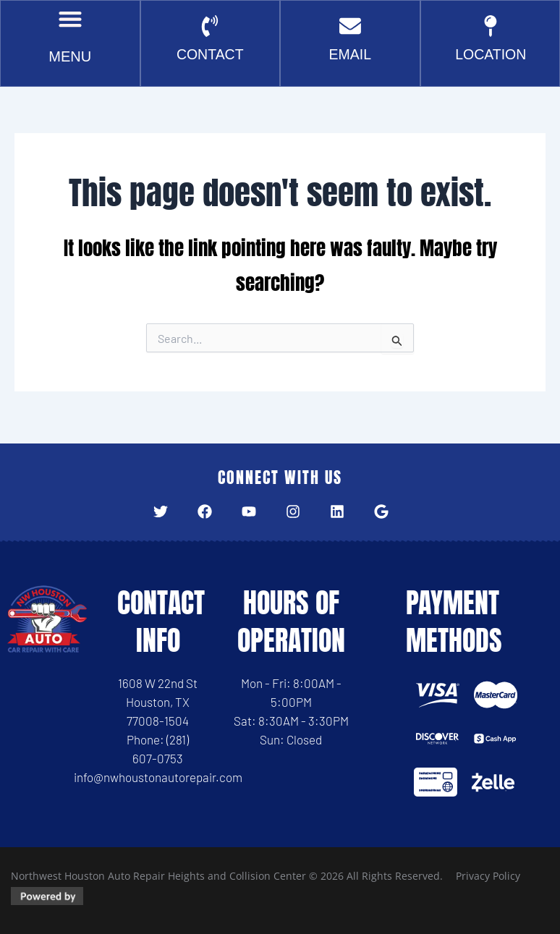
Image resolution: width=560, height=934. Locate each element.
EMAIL (350, 58)
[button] (70, 22)
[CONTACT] (210, 29)
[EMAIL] (350, 29)
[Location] (491, 29)
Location (491, 58)
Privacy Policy (488, 876)
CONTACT (210, 58)
